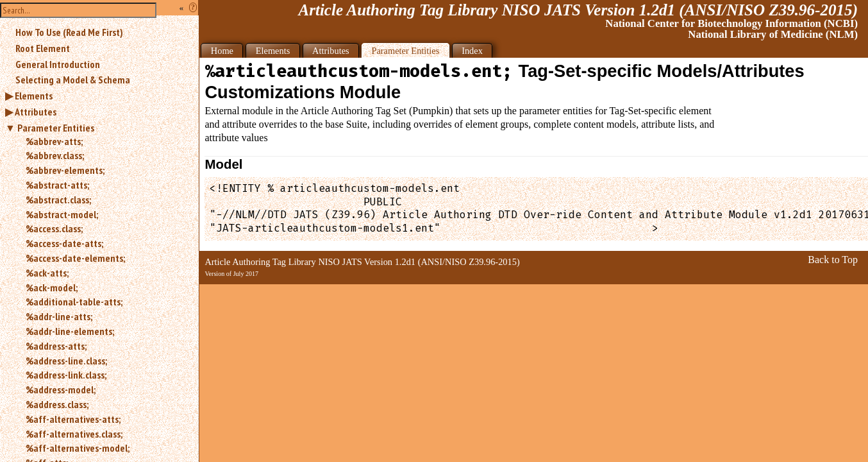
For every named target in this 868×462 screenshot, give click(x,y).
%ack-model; (52, 287)
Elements (34, 96)
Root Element (43, 48)
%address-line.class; (66, 361)
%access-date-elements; (75, 258)
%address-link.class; (66, 375)
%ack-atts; (47, 273)
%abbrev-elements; (65, 170)
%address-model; (61, 389)
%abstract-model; (62, 214)
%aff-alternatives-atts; (73, 419)
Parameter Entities (56, 128)
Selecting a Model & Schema (73, 80)
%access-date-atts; (64, 243)
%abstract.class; (58, 200)
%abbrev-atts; (54, 141)
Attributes (36, 112)
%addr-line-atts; (59, 316)
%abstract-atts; (57, 185)
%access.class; (54, 228)
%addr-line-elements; (70, 331)
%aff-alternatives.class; (74, 434)
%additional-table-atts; (74, 302)
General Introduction (58, 64)
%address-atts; (56, 346)
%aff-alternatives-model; (78, 448)
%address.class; (57, 404)
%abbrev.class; (55, 155)
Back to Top (833, 260)
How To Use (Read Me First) (69, 32)
